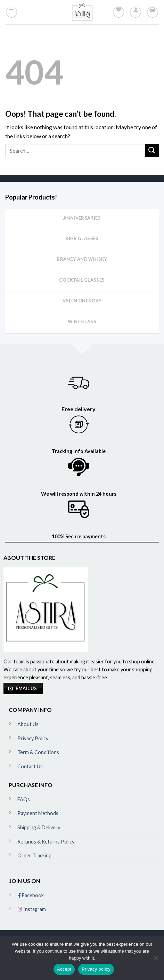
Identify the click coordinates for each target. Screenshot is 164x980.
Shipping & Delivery (39, 827)
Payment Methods (38, 813)
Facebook (31, 895)
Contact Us (30, 766)
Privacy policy (96, 969)
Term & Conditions (38, 752)
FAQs (24, 799)
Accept (64, 969)
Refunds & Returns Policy (46, 842)
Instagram (32, 909)
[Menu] (11, 12)
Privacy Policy (33, 738)
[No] (155, 960)
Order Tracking (34, 855)
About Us (28, 724)
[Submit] (152, 151)
